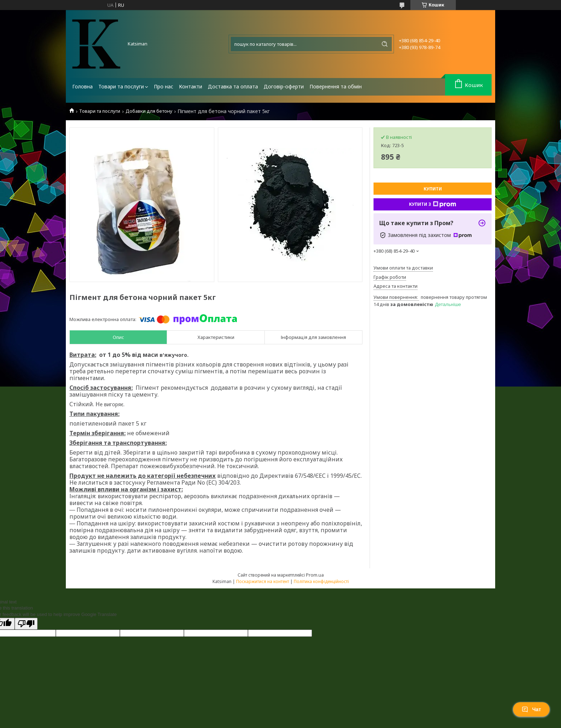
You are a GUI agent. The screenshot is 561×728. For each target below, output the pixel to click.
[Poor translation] (26, 624)
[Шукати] (385, 44)
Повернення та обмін (336, 86)
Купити (433, 189)
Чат (531, 709)
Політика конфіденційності (321, 581)
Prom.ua (315, 575)
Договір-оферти (284, 86)
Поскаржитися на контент (263, 581)
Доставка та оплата (233, 86)
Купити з (433, 204)
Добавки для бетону (149, 111)
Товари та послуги (121, 86)
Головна (82, 86)
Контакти (191, 86)
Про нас (164, 86)
